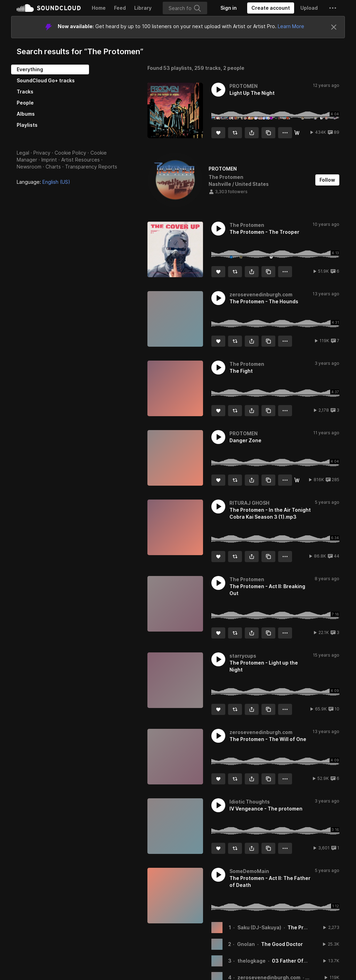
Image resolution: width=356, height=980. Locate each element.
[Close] (334, 27)
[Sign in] (229, 8)
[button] (333, 8)
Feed (120, 8)
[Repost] (235, 133)
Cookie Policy (70, 153)
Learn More (291, 26)
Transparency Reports (91, 167)
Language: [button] (43, 182)
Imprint (49, 160)
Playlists (27, 125)
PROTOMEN (223, 169)
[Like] (218, 133)
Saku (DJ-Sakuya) (259, 927)
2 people (234, 68)
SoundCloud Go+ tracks (46, 80)
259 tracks (208, 68)
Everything (30, 69)
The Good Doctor (282, 944)
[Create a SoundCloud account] (271, 8)
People (25, 103)
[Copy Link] (268, 133)
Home (99, 8)
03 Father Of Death (296, 961)
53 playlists (178, 68)
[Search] (185, 8)
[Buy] (297, 133)
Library (143, 8)
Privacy (42, 153)
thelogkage (252, 961)
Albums (26, 114)
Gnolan (246, 944)
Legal (23, 153)
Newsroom (29, 167)
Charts (53, 167)
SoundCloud (49, 8)
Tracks (25, 92)
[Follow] (327, 180)
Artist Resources (80, 160)
